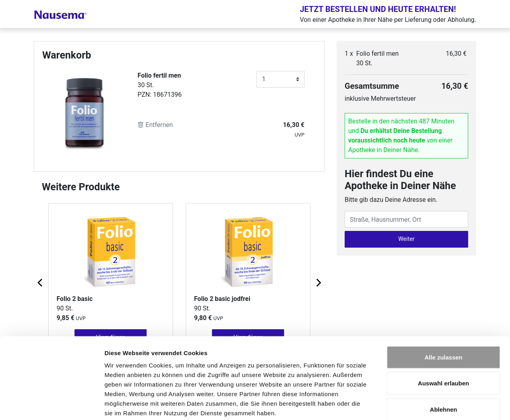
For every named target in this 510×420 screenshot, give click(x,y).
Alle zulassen (443, 315)
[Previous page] (41, 282)
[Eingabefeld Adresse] (406, 219)
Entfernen (155, 125)
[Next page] (318, 282)
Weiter (407, 239)
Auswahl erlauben (443, 342)
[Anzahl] (280, 79)
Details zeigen (424, 404)
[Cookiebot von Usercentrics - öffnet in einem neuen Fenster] (52, 404)
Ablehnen (443, 368)
